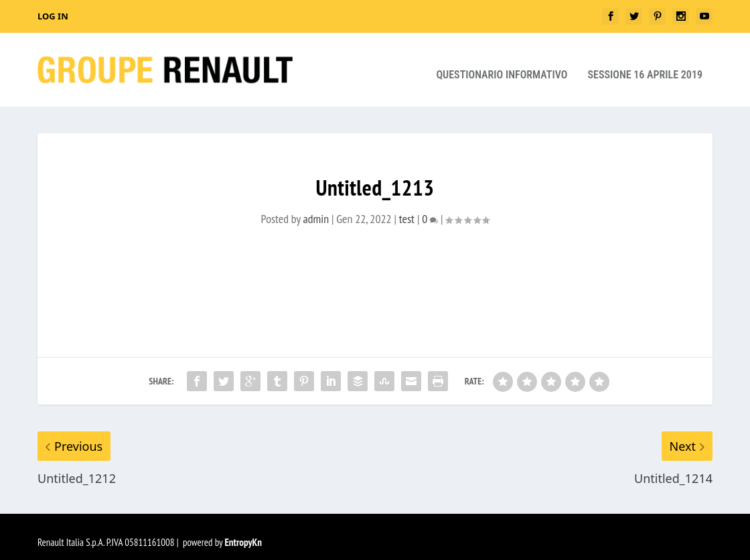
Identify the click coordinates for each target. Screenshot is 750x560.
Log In (53, 16)
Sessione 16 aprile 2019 (645, 65)
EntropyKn (243, 532)
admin (316, 208)
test (407, 208)
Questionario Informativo (502, 65)
